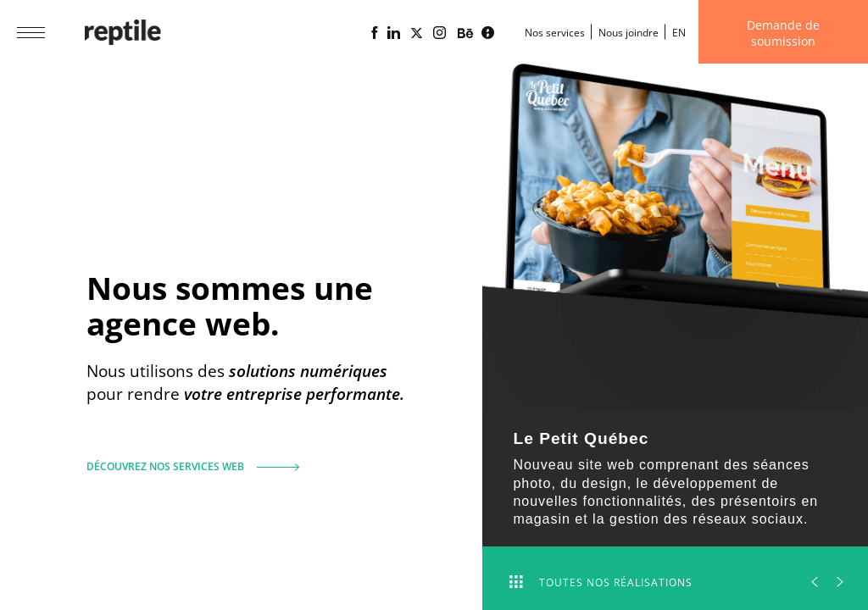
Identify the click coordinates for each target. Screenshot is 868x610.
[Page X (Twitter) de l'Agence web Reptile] (417, 33)
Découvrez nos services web (186, 460)
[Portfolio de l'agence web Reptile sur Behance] (465, 34)
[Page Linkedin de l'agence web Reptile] (394, 33)
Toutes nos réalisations (601, 582)
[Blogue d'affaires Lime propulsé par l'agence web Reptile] (488, 33)
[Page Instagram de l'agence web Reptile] (440, 33)
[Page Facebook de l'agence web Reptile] (374, 33)
